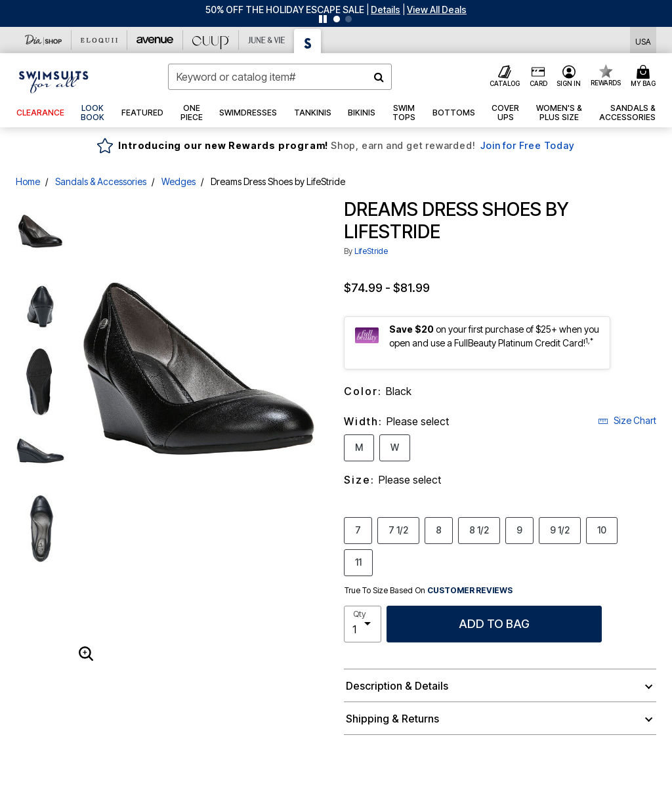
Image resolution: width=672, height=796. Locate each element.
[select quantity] (363, 624)
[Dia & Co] (44, 40)
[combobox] (280, 77)
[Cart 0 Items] (645, 77)
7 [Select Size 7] (358, 530)
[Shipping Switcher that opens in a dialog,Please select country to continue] (643, 40)
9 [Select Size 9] (519, 530)
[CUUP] (211, 40)
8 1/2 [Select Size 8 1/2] (479, 530)
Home (28, 181)
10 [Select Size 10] (602, 530)
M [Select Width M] (359, 447)
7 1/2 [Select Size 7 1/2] (398, 530)
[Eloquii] (99, 40)
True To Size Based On (429, 591)
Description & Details (397, 686)
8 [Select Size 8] (439, 530)
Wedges (178, 181)
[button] (386, 10)
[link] (93, 113)
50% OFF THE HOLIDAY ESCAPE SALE (285, 10)
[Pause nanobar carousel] (323, 19)
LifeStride (371, 251)
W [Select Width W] (395, 447)
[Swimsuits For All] (308, 41)
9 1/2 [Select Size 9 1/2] (560, 530)
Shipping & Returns (392, 719)
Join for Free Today (527, 145)
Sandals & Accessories (101, 181)
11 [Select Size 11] (358, 562)
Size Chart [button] (627, 420)
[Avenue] (155, 40)
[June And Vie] (267, 40)
